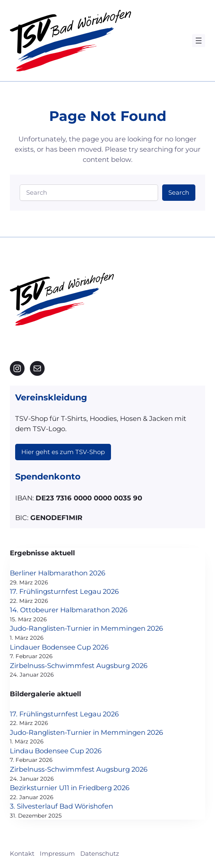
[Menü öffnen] (199, 41)
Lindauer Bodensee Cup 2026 (59, 647)
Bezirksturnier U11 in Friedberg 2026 (70, 788)
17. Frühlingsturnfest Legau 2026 (64, 591)
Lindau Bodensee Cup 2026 (56, 751)
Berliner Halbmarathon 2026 (58, 573)
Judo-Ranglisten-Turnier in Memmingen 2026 (86, 628)
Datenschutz (100, 854)
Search (179, 193)
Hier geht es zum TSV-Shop (63, 452)
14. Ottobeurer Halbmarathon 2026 (69, 610)
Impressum (57, 854)
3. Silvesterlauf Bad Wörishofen (61, 806)
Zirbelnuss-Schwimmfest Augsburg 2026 (79, 666)
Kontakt (22, 854)
